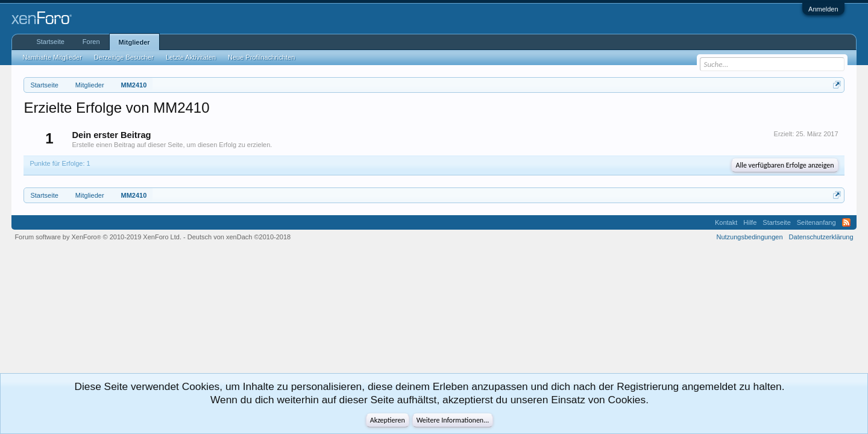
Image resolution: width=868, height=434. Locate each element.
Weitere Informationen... (453, 420)
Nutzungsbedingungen (750, 237)
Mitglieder (134, 42)
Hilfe (750, 222)
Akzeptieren (388, 420)
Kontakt (726, 222)
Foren (91, 42)
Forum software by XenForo (98, 237)
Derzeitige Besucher (124, 57)
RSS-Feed (846, 222)
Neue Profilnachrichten (261, 57)
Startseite (50, 42)
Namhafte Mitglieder (52, 57)
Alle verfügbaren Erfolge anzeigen (785, 165)
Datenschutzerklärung (821, 237)
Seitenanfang (816, 222)
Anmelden (823, 9)
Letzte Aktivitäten (191, 57)
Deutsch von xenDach (239, 237)
